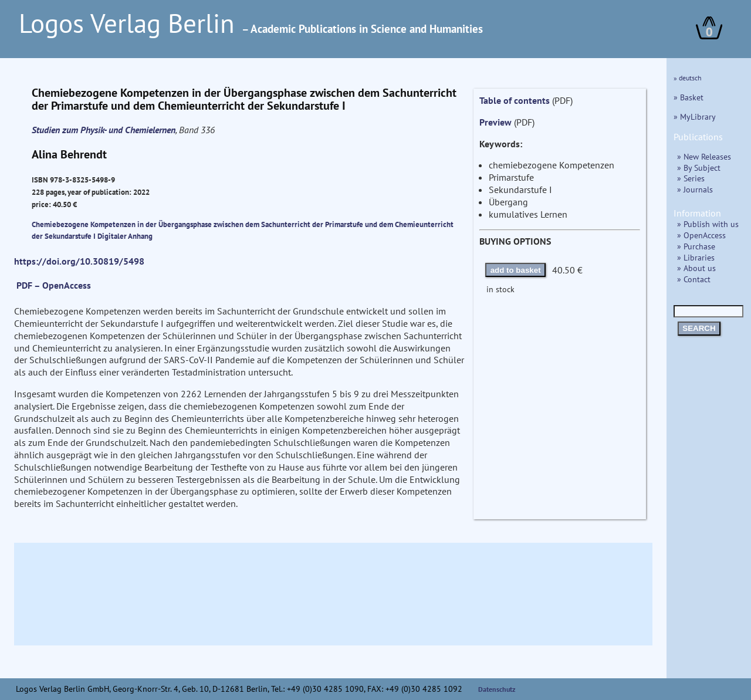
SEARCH (699, 328)
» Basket (689, 97)
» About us (696, 268)
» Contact (694, 279)
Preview (495, 122)
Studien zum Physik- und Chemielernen (104, 130)
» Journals (695, 189)
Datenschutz (497, 689)
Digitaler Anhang (125, 236)
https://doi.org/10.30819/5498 (79, 261)
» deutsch (688, 78)
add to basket (516, 270)
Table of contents (515, 100)
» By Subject (699, 168)
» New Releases (704, 156)
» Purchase (696, 246)
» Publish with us (708, 224)
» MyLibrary (695, 116)
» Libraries (696, 257)
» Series (691, 178)
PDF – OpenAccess (54, 285)
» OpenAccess (701, 235)
